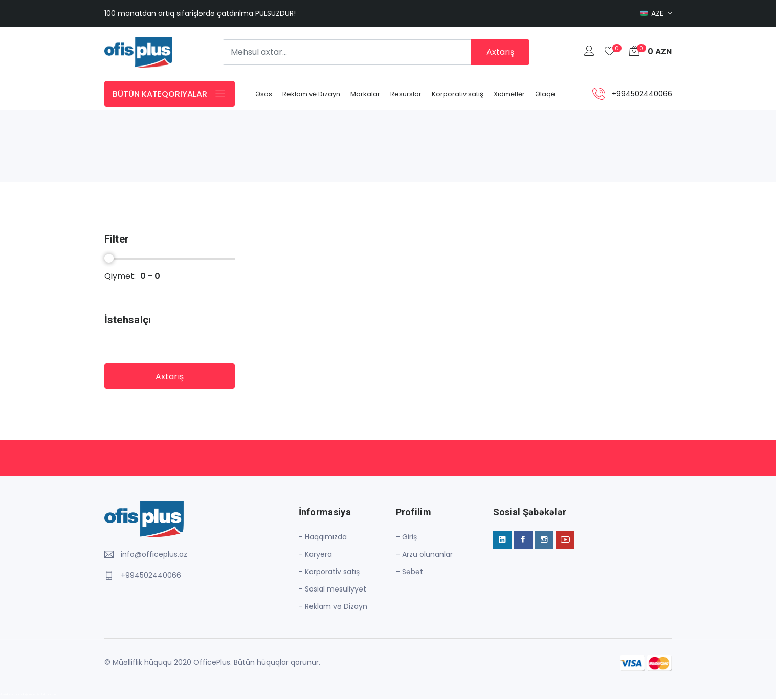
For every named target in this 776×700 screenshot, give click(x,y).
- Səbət (409, 573)
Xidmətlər (509, 94)
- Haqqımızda (323, 538)
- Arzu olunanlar (424, 555)
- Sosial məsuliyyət (332, 590)
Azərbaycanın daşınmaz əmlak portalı (28, 695)
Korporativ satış (458, 94)
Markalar (365, 94)
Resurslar (406, 94)
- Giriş (406, 538)
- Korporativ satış (329, 573)
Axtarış (500, 52)
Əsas (264, 94)
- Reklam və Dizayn (333, 607)
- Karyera (315, 555)
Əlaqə (545, 94)
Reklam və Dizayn (311, 94)
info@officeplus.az (154, 555)
